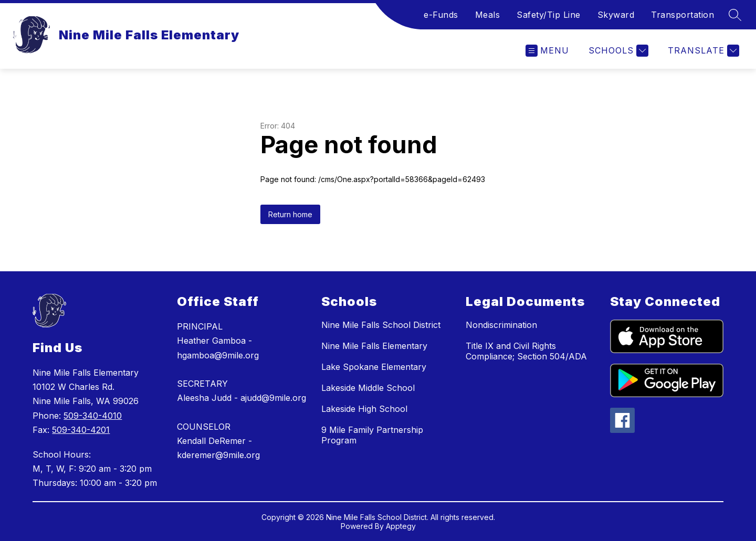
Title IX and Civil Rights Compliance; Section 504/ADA (526, 351)
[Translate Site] (702, 51)
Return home (290, 214)
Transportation (682, 15)
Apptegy (401, 526)
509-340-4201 (81, 430)
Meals (488, 15)
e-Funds (441, 15)
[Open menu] (547, 51)
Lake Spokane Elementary (374, 367)
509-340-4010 (93, 416)
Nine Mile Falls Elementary (374, 346)
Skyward (616, 15)
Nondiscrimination (501, 325)
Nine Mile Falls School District (381, 325)
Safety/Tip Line (549, 15)
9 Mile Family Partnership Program (372, 435)
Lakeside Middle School (368, 388)
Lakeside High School (364, 409)
